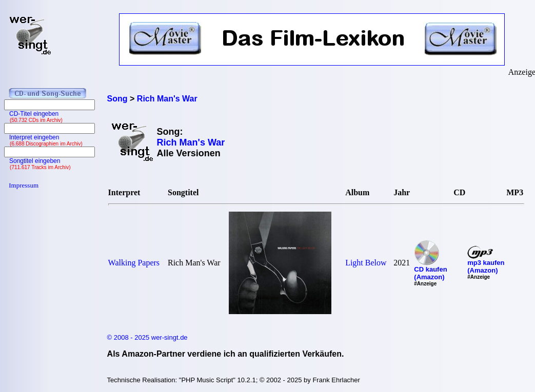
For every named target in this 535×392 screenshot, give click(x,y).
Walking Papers (134, 263)
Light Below (366, 263)
